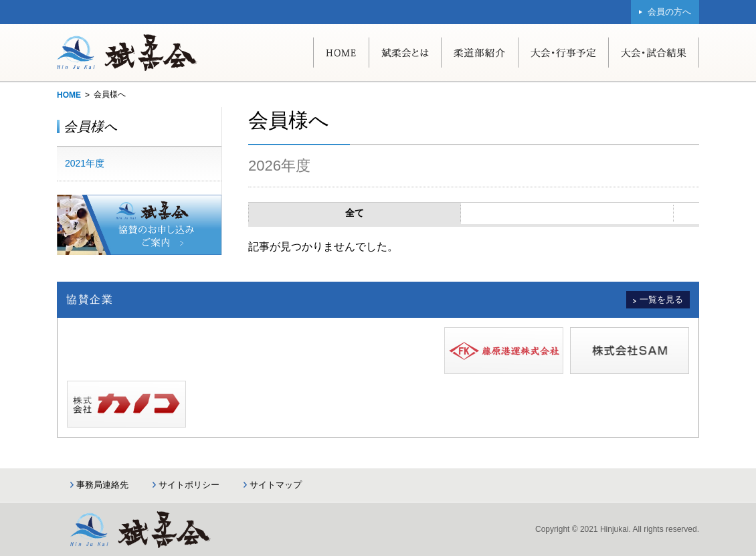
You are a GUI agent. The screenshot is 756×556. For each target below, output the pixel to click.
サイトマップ (276, 485)
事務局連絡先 (102, 485)
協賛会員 (567, 213)
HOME (69, 95)
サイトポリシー (189, 485)
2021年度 (85, 163)
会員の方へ (669, 12)
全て (355, 213)
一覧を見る (661, 299)
